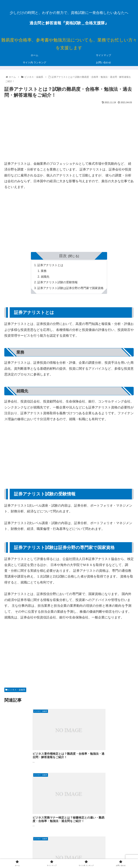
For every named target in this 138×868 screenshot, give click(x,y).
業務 (44, 271)
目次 (63, 256)
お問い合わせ (69, 856)
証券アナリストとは (50, 265)
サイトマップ (69, 851)
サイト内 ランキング (113, 851)
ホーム (25, 851)
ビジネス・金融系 (15, 690)
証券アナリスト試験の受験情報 (57, 283)
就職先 (45, 277)
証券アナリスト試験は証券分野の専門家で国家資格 (70, 289)
